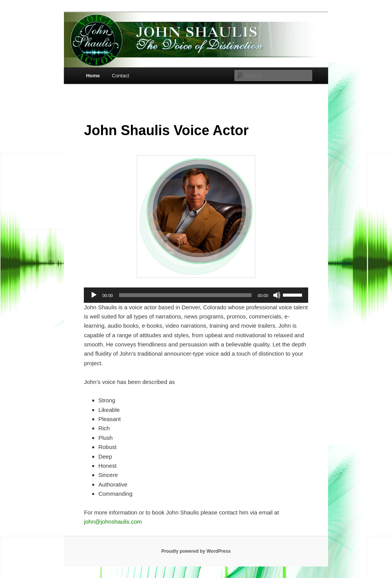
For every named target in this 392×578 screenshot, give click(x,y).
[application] (196, 295)
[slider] (185, 295)
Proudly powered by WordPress (196, 551)
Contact (120, 76)
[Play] (94, 295)
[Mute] (277, 295)
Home (93, 76)
